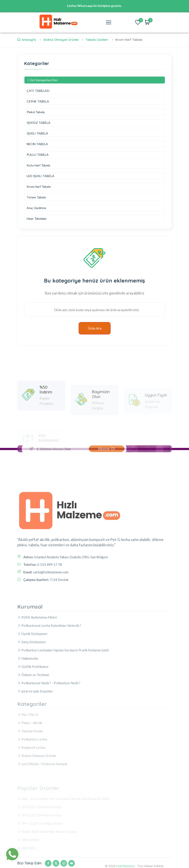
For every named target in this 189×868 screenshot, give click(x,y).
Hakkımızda (28, 701)
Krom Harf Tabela (39, 187)
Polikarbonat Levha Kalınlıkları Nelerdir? (49, 668)
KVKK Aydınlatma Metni (37, 660)
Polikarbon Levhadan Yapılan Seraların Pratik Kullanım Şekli (63, 693)
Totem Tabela (36, 197)
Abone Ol (106, 449)
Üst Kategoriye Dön (42, 80)
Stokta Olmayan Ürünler (61, 40)
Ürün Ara (95, 328)
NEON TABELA (37, 144)
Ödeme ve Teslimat (33, 717)
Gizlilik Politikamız (33, 709)
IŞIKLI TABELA (37, 133)
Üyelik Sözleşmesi (32, 676)
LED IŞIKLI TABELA (41, 176)
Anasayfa (27, 40)
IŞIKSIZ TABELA (39, 123)
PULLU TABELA (38, 155)
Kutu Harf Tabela (38, 165)
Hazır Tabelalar (37, 218)
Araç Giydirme (36, 208)
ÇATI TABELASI (38, 91)
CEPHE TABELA (38, 101)
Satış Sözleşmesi (32, 684)
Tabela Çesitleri (97, 40)
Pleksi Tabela (36, 112)
